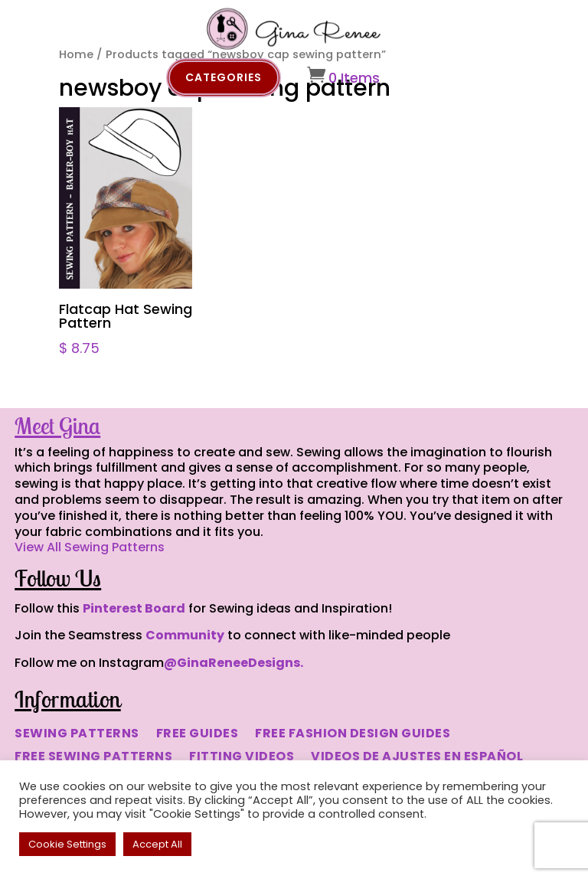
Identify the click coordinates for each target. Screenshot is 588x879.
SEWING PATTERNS (77, 735)
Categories (224, 77)
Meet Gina (57, 426)
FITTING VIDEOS (242, 758)
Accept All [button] (157, 844)
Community (185, 635)
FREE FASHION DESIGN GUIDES (353, 735)
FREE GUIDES (198, 735)
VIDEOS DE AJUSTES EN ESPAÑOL (417, 758)
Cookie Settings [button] (67, 844)
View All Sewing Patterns (90, 547)
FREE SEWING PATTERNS (93, 758)
